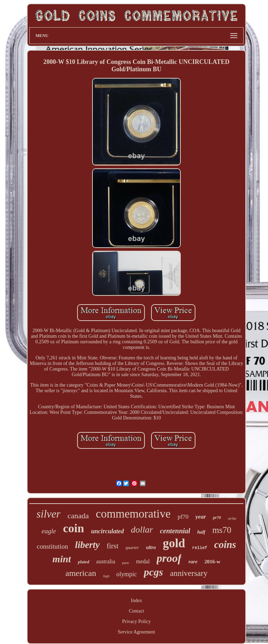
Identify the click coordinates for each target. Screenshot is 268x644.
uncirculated (107, 531)
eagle (49, 531)
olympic (126, 574)
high (106, 576)
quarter (132, 547)
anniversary (189, 573)
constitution (52, 546)
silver (49, 514)
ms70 (222, 530)
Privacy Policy (136, 621)
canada (78, 516)
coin (73, 528)
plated (84, 562)
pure (126, 563)
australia (106, 561)
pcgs (153, 572)
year (201, 517)
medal (143, 561)
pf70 (183, 517)
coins (225, 544)
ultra (151, 547)
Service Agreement (137, 632)
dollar (142, 530)
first (113, 546)
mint (62, 559)
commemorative (133, 514)
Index (136, 601)
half (201, 532)
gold (174, 543)
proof (169, 558)
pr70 (217, 518)
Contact (136, 611)
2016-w (213, 562)
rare (193, 562)
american (81, 573)
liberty (87, 545)
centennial (175, 531)
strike (232, 518)
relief (200, 548)
